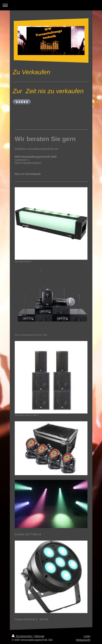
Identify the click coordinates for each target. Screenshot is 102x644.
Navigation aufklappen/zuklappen (51, 5)
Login (87, 636)
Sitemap (39, 636)
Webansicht (83, 640)
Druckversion (22, 636)
